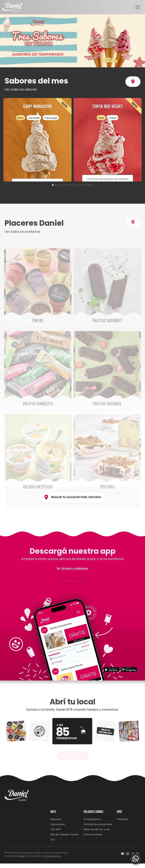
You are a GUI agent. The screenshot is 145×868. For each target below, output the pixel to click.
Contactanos (92, 819)
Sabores (56, 819)
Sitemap (122, 819)
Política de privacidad (98, 824)
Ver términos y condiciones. (73, 568)
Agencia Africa (53, 856)
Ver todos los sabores (21, 89)
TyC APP (56, 829)
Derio (22, 856)
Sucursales (58, 824)
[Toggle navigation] (137, 7)
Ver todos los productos (22, 241)
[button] (53, 185)
